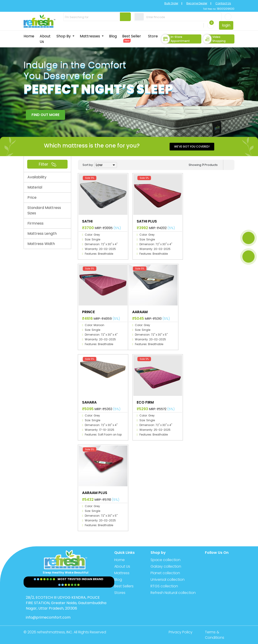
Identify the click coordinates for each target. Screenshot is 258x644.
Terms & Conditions (215, 635)
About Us (45, 39)
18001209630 (225, 9)
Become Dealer (197, 3)
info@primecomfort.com (48, 617)
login (226, 25)
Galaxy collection (166, 566)
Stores (120, 593)
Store (153, 36)
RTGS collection (164, 586)
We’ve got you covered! (192, 146)
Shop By (64, 36)
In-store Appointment (176, 39)
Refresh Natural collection (173, 593)
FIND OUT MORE (45, 115)
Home (29, 36)
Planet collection (165, 573)
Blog (113, 36)
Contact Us (223, 3)
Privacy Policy (181, 632)
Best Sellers (124, 586)
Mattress (122, 573)
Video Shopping (214, 39)
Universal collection (168, 580)
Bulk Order (171, 3)
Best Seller (132, 38)
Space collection (166, 560)
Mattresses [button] (90, 36)
